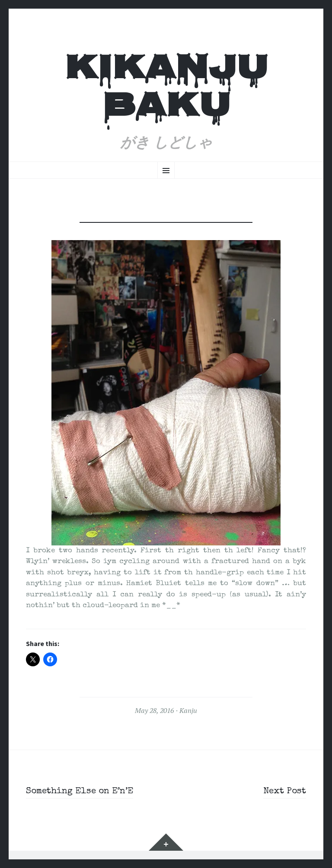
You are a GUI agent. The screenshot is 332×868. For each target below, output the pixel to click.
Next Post (283, 792)
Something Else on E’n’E (83, 792)
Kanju (188, 710)
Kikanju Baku (166, 89)
